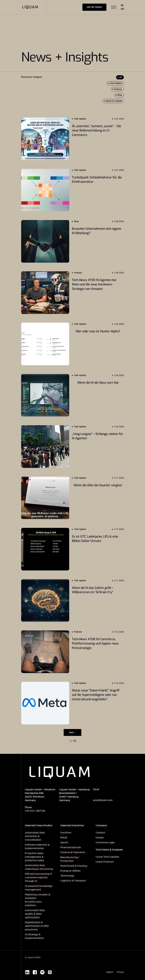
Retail (64, 837)
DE (122, 5)
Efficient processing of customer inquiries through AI (38, 877)
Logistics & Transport (73, 880)
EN (122, 9)
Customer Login (105, 842)
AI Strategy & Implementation (34, 936)
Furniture (66, 832)
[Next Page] (72, 732)
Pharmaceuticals (71, 847)
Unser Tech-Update (107, 857)
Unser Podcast (105, 862)
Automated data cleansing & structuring (39, 867)
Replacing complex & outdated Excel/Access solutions (38, 900)
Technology (67, 876)
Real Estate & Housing (74, 866)
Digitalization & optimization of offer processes (37, 926)
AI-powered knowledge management (39, 888)
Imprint (110, 972)
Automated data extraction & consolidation (35, 836)
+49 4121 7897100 (35, 811)
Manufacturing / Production (70, 859)
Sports (64, 842)
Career (100, 837)
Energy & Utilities (70, 871)
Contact (100, 832)
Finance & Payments (73, 852)
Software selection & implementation (37, 846)
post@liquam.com (103, 800)
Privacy (120, 972)
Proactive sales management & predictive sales (35, 857)
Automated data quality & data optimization (35, 914)
